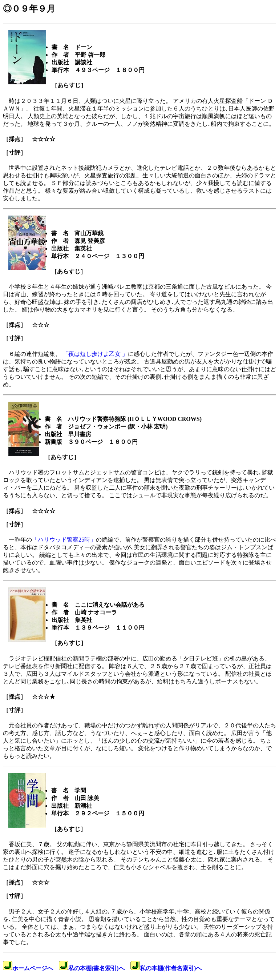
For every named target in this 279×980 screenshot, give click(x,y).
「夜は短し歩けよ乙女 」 (95, 354)
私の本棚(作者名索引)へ (166, 968)
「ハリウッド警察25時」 (64, 540)
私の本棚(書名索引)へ (92, 968)
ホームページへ (28, 968)
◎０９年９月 (29, 9)
